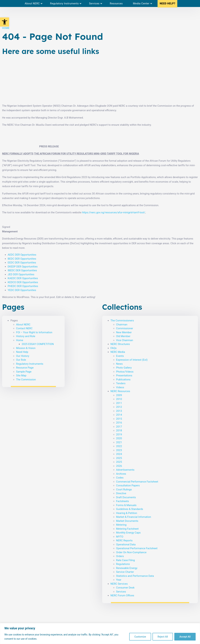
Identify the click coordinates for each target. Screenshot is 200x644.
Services (121, 592)
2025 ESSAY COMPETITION (38, 344)
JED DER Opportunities (21, 274)
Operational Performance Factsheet (137, 548)
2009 (119, 395)
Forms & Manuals (126, 505)
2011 (119, 403)
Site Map (21, 376)
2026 (119, 466)
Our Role (21, 360)
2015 (119, 419)
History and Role (26, 336)
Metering (121, 525)
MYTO (120, 537)
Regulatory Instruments (30, 364)
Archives (121, 474)
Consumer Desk (125, 588)
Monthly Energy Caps (128, 533)
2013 (119, 411)
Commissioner (125, 328)
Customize (140, 637)
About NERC (23, 325)
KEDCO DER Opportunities (23, 282)
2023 (119, 450)
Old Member (123, 336)
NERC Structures (120, 344)
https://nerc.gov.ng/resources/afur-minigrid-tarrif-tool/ (114, 212)
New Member (124, 332)
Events (120, 356)
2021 (119, 442)
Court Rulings (124, 490)
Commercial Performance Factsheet (137, 482)
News (119, 364)
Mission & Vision (26, 348)
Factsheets (123, 501)
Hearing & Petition (127, 513)
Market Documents (127, 521)
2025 (119, 458)
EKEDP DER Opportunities (23, 267)
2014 (119, 415)
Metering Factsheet (127, 529)
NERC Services (119, 584)
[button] (5, 22)
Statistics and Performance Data (135, 576)
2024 (119, 454)
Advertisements (125, 470)
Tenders (121, 383)
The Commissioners (122, 321)
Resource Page (25, 368)
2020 (119, 438)
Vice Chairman (125, 340)
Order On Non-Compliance (131, 552)
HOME (6, 28)
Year (119, 580)
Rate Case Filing (126, 560)
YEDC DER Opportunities (22, 290)
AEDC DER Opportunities (22, 255)
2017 (119, 427)
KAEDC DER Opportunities (23, 278)
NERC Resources (120, 391)
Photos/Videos (125, 372)
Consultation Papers (128, 485)
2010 (119, 399)
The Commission (26, 380)
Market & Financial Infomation (134, 517)
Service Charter (125, 572)
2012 (119, 407)
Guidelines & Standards (130, 509)
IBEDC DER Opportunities (22, 270)
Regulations (123, 564)
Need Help (22, 352)
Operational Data (126, 544)
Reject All (163, 637)
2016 (119, 423)
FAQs (114, 348)
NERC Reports (124, 540)
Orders (120, 556)
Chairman (122, 325)
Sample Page (24, 372)
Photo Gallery (124, 368)
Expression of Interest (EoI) (132, 360)
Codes (120, 478)
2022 (119, 446)
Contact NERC (24, 328)
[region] (100, 634)
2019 (119, 435)
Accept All (185, 637)
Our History (23, 356)
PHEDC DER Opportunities (23, 286)
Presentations (124, 376)
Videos (120, 387)
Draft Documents (126, 497)
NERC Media (118, 352)
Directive (121, 493)
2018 (119, 430)
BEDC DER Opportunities (22, 259)
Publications (123, 380)
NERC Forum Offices (122, 595)
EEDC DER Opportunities (22, 263)
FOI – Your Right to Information (34, 332)
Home (20, 340)
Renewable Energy (127, 568)
